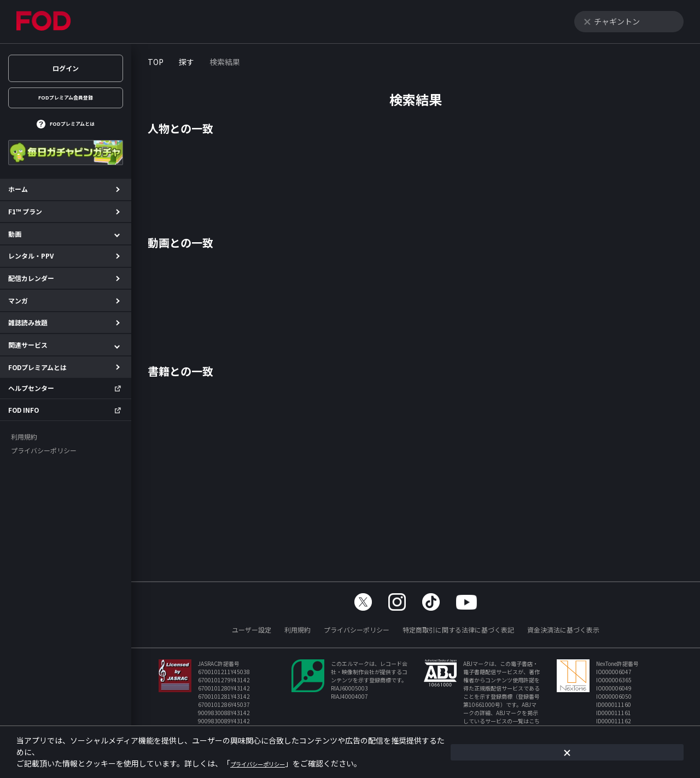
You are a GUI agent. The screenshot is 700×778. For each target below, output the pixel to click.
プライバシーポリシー (357, 630)
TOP (156, 62)
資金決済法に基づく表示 (563, 630)
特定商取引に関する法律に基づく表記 (458, 630)
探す (186, 62)
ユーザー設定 (252, 630)
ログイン (66, 68)
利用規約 (297, 630)
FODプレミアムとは (72, 133)
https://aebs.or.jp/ (499, 729)
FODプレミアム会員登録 (66, 101)
